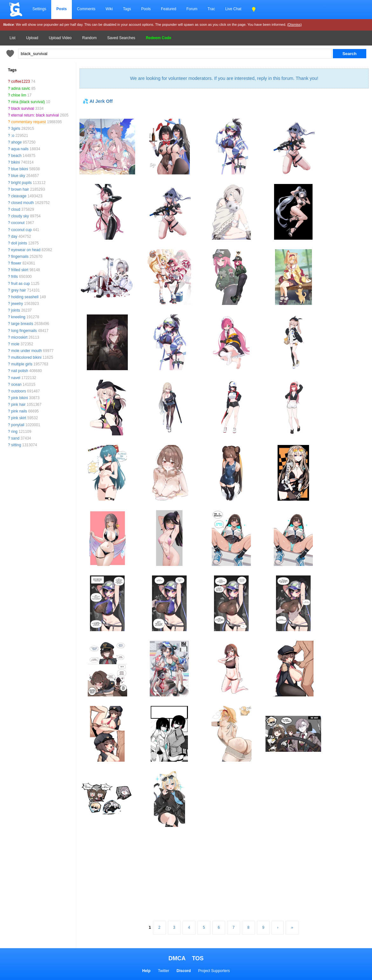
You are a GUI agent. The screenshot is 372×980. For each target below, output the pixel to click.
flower (16, 263)
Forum (192, 9)
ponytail (18, 425)
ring (14, 432)
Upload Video (60, 38)
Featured (169, 9)
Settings (39, 9)
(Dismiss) (294, 25)
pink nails (19, 411)
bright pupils (21, 183)
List (13, 38)
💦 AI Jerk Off (98, 101)
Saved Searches (121, 38)
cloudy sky (20, 216)
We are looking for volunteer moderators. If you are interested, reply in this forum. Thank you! (224, 78)
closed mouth (22, 203)
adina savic (21, 88)
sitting (16, 445)
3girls (16, 129)
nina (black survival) (28, 102)
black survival (23, 109)
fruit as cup (21, 284)
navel (16, 378)
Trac (211, 9)
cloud (16, 209)
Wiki (109, 9)
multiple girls (22, 364)
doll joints (19, 243)
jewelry (17, 304)
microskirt (19, 337)
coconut (18, 223)
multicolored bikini (26, 357)
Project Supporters (214, 971)
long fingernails (24, 331)
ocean (16, 384)
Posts (62, 9)
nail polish (20, 371)
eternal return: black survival (35, 115)
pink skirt (19, 418)
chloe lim (19, 95)
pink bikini (20, 398)
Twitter (164, 971)
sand (15, 438)
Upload (32, 38)
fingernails (20, 257)
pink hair (18, 405)
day (14, 236)
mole (15, 344)
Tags (127, 9)
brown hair (20, 189)
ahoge (16, 142)
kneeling (18, 317)
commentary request (28, 122)
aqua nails (20, 149)
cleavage (19, 196)
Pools (146, 9)
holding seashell (25, 297)
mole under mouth (27, 351)
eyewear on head (26, 250)
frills (14, 277)
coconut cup (21, 230)
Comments (86, 9)
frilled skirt (20, 270)
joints (16, 310)
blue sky (18, 176)
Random (90, 38)
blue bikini (20, 169)
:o (13, 136)
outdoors (19, 391)
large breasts (22, 324)
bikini (15, 162)
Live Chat (233, 9)
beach (16, 156)
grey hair (19, 290)
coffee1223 (21, 81)
